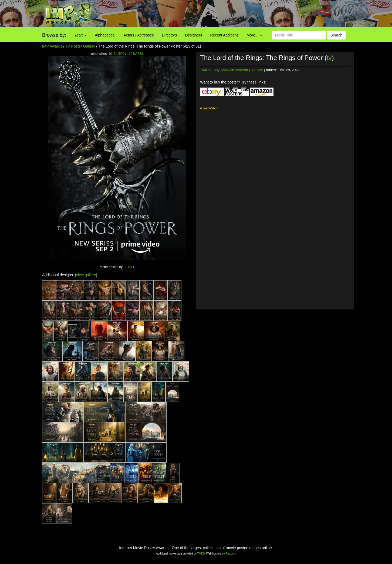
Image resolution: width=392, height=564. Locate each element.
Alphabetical (105, 35)
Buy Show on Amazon (231, 70)
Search (336, 35)
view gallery (86, 275)
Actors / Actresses (138, 35)
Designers (193, 35)
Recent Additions (224, 35)
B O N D (129, 267)
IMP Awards (52, 46)
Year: (80, 35)
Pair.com (231, 554)
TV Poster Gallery (80, 46)
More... (254, 35)
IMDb (206, 70)
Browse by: (54, 35)
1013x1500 (116, 54)
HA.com (257, 70)
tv (329, 58)
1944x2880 (135, 54)
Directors (169, 35)
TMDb (201, 554)
